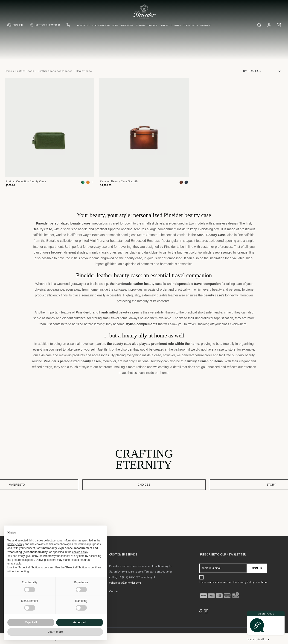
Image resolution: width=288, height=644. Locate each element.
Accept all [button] (80, 622)
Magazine (206, 27)
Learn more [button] (55, 632)
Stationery (127, 27)
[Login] (268, 27)
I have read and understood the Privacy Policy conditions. (234, 581)
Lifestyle (167, 27)
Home (8, 71)
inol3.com (264, 639)
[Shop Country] (46, 27)
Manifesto (105, 484)
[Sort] (263, 71)
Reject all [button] (31, 622)
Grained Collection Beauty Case (26, 182)
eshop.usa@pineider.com (125, 582)
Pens (116, 27)
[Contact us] (70, 27)
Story (183, 484)
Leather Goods (102, 27)
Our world (84, 27)
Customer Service (123, 554)
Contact (114, 591)
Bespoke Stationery (148, 27)
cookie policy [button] (80, 552)
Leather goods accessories (55, 71)
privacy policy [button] (16, 544)
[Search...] (258, 27)
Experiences (191, 27)
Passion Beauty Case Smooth (119, 182)
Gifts (178, 27)
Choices (144, 484)
